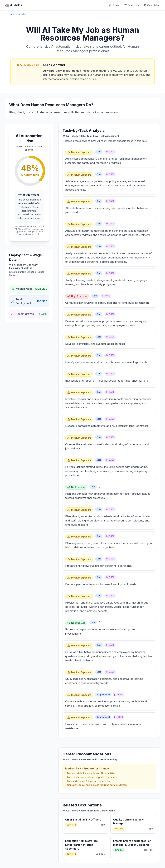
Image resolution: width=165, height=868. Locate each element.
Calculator (152, 5)
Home (114, 5)
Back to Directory (16, 14)
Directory (132, 5)
